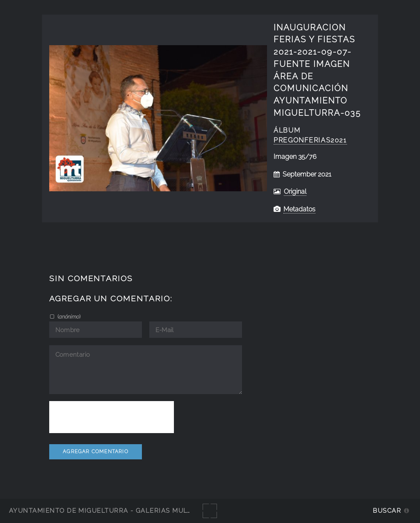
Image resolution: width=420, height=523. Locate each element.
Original (295, 192)
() (68, 317)
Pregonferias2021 (310, 140)
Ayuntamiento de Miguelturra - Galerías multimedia (112, 510)
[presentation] (112, 417)
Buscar (387, 510)
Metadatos (299, 209)
